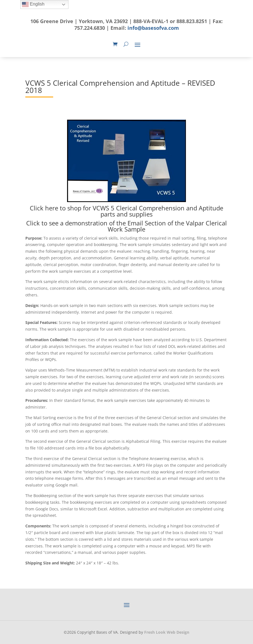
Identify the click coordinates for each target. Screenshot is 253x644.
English (33, 4)
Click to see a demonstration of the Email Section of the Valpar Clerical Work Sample (126, 226)
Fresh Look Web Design (167, 632)
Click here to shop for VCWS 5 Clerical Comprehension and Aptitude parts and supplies (126, 211)
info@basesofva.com (153, 28)
